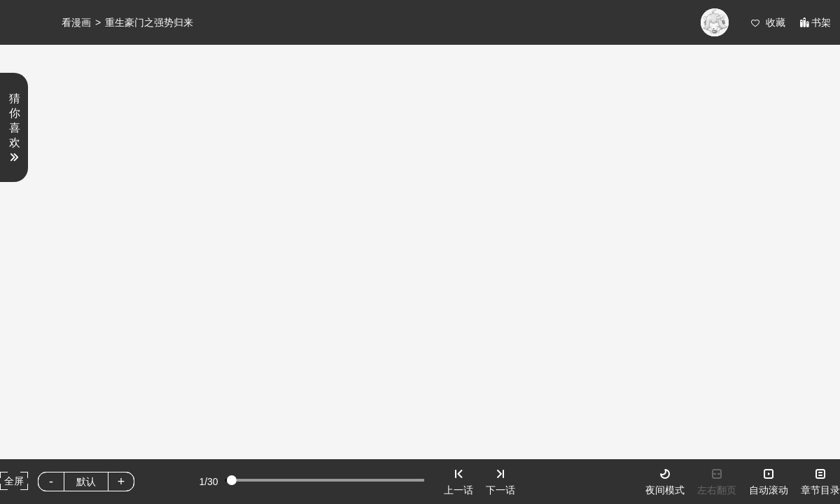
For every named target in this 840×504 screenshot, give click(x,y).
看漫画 (76, 22)
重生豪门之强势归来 (149, 22)
